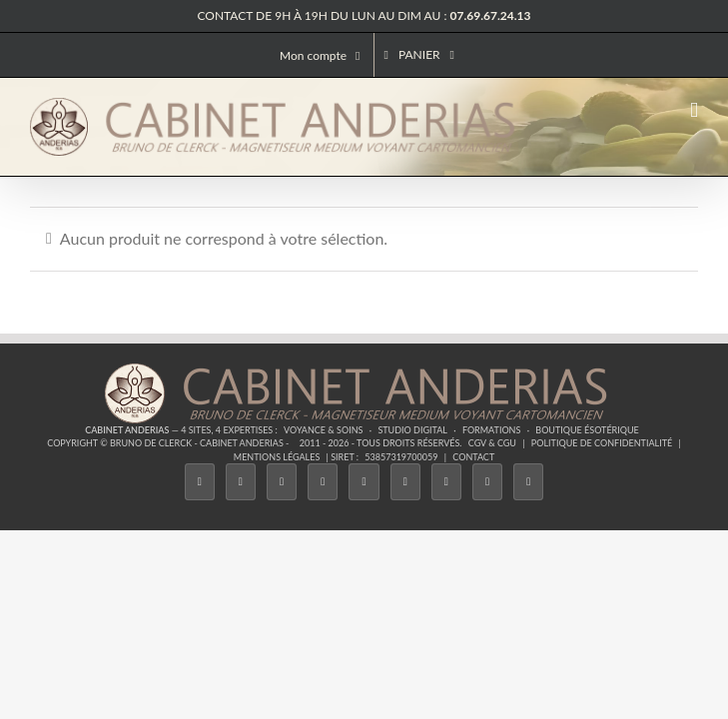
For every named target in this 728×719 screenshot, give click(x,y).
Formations (491, 430)
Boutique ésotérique (587, 430)
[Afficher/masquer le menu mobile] (694, 110)
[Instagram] (282, 482)
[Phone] (528, 482)
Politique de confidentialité (602, 443)
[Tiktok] (323, 482)
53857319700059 (401, 457)
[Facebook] (200, 482)
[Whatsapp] (487, 482)
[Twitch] (364, 482)
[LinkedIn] (446, 482)
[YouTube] (405, 482)
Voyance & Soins (323, 430)
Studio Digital (412, 430)
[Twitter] (241, 482)
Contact (473, 457)
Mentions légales (277, 457)
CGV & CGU (492, 443)
